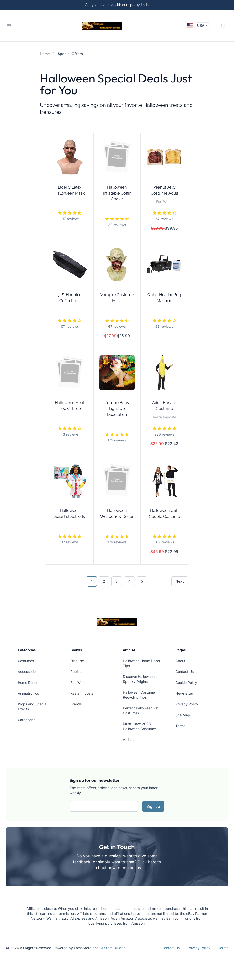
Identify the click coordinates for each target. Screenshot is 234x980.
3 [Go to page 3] (117, 581)
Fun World (78, 682)
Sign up (153, 806)
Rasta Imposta (82, 693)
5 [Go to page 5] (142, 581)
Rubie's (76, 672)
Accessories (28, 672)
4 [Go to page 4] (129, 581)
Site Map (183, 715)
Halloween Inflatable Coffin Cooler (117, 193)
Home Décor (28, 682)
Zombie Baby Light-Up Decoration (117, 409)
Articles (129, 740)
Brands (76, 704)
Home (45, 54)
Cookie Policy (186, 682)
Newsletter (184, 693)
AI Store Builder (112, 948)
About (180, 661)
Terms (180, 726)
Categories (27, 720)
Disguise (77, 661)
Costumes (26, 661)
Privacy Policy (187, 704)
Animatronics (28, 693)
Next (180, 581)
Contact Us (185, 672)
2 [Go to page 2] (104, 581)
